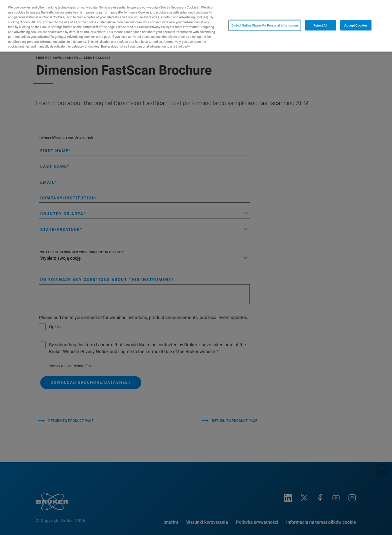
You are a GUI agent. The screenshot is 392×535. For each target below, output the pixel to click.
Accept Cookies (356, 25)
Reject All (320, 25)
